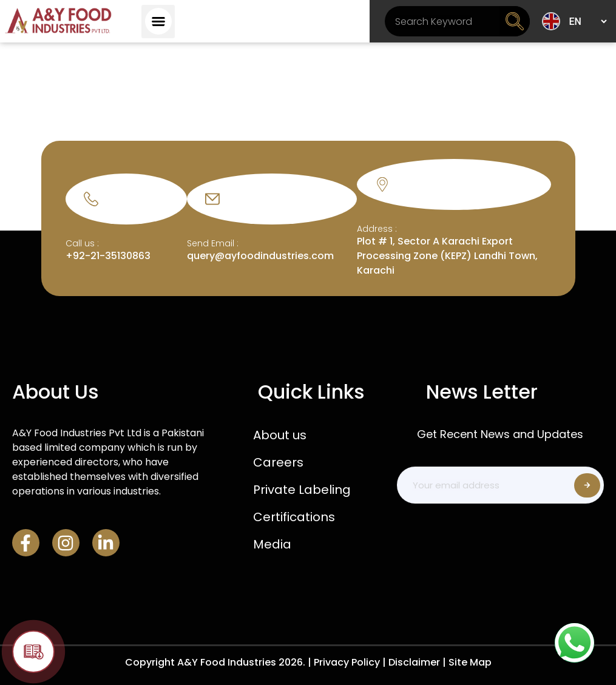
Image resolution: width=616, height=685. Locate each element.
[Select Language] (587, 22)
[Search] (515, 21)
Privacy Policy (347, 662)
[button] (158, 22)
